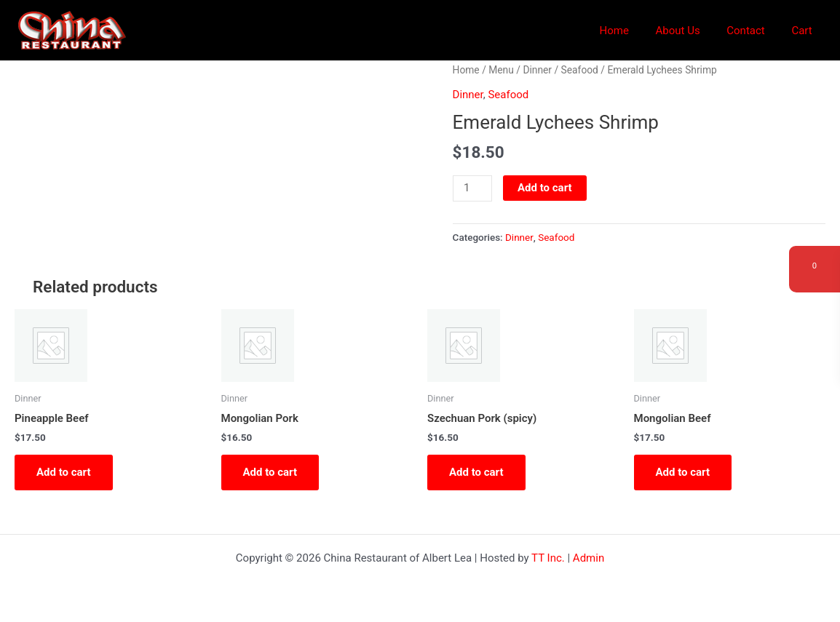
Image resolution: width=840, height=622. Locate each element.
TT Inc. (548, 558)
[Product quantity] (472, 188)
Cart (804, 31)
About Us (690, 31)
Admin (589, 558)
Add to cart (545, 188)
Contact (753, 31)
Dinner (537, 70)
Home (631, 31)
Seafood (580, 70)
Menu (501, 70)
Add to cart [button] (64, 472)
